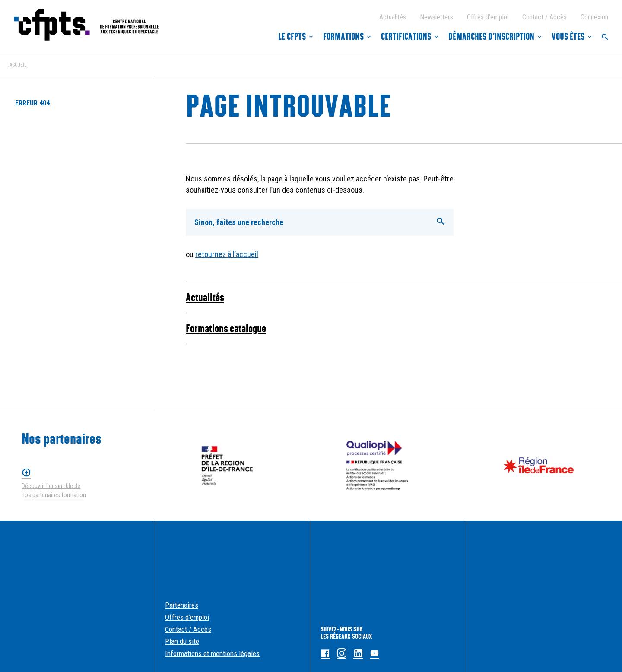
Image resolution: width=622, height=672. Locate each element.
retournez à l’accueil (227, 254)
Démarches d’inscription (491, 37)
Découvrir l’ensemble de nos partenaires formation (54, 490)
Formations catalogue (226, 328)
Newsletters (436, 17)
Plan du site (182, 641)
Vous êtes (568, 37)
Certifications (406, 37)
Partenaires (182, 605)
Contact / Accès (544, 17)
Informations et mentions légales (212, 653)
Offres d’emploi (488, 17)
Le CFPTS (292, 37)
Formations (343, 37)
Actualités (393, 17)
